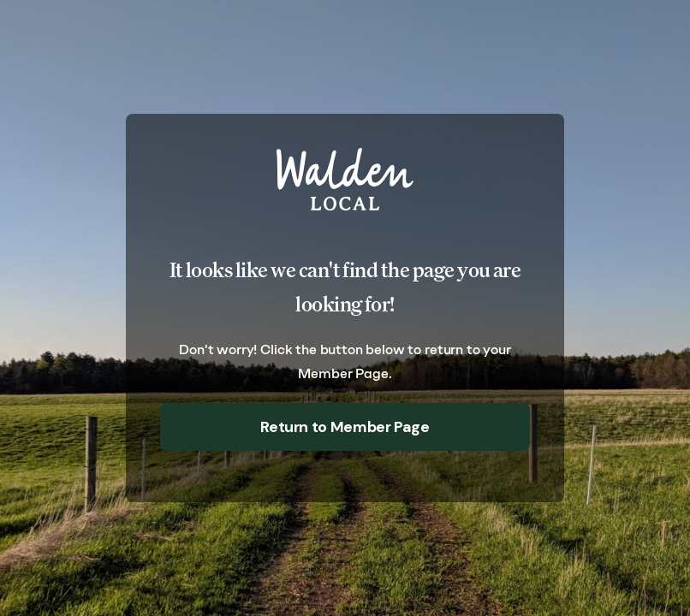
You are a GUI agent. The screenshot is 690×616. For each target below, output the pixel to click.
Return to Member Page (345, 427)
